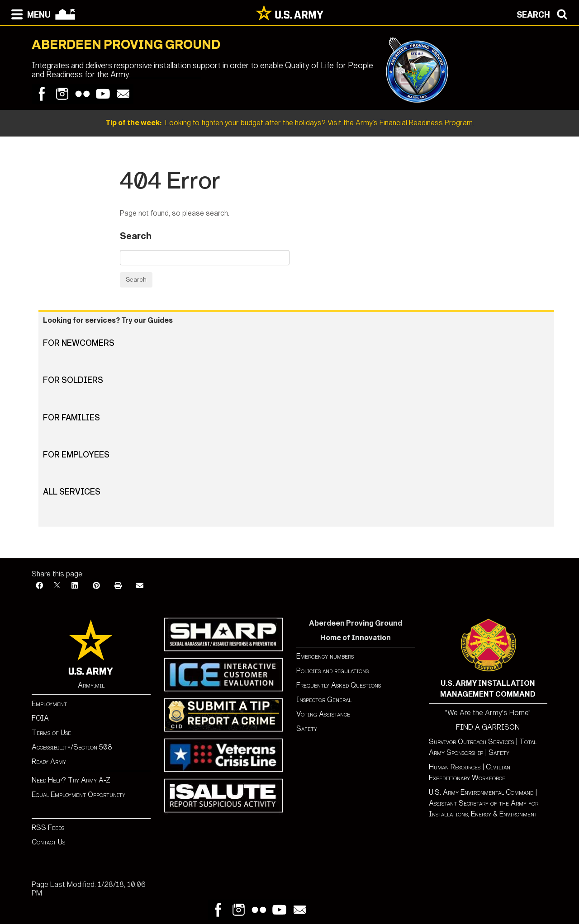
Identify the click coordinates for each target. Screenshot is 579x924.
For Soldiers (73, 380)
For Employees (76, 455)
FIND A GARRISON (488, 727)
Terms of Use (51, 733)
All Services (72, 492)
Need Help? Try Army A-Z (71, 780)
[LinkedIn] (75, 586)
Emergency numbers (325, 656)
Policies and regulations (332, 671)
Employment (49, 704)
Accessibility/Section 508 (72, 747)
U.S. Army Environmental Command (481, 792)
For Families (71, 418)
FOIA (40, 718)
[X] (57, 586)
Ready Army (49, 761)
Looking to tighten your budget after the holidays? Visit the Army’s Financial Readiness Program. (290, 123)
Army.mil (91, 685)
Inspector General (324, 700)
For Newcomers (79, 343)
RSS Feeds (48, 827)
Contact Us (48, 842)
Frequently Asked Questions (339, 685)
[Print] (118, 586)
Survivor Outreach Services (471, 742)
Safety (307, 728)
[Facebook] (39, 586)
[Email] (140, 586)
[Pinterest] (96, 586)
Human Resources (455, 767)
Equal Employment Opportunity (78, 794)
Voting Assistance (323, 714)
